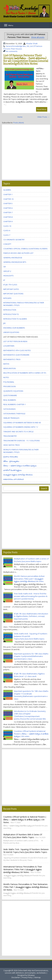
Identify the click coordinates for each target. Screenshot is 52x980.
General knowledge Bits (16, 46)
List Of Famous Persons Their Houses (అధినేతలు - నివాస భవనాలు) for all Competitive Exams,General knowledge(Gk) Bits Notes (26, 60)
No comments (12, 51)
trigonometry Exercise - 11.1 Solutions (22, 441)
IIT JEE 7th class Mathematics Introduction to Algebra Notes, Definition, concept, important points (31, 616)
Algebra (7, 190)
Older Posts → (43, 117)
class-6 (7, 230)
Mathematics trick (12, 359)
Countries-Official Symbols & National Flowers (25, 249)
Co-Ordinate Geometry (14, 240)
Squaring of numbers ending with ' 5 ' (21, 427)
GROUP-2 (7, 271)
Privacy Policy (27, 977)
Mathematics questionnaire (16, 355)
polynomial (9, 382)
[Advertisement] (26, 152)
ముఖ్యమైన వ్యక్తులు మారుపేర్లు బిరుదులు (18, 475)
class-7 (7, 235)
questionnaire (10, 395)
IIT (4, 280)
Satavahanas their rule (14, 414)
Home (20, 117)
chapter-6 (8, 208)
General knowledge (13, 258)
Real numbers (10, 400)
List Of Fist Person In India (15, 341)
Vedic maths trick (12, 445)
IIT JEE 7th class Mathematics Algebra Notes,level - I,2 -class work (29, 675)
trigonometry (10, 436)
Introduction (10, 310)
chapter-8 (8, 217)
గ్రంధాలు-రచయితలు (11, 457)
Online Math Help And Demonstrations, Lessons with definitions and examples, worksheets (27, 972)
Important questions (13, 294)
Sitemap (37, 977)
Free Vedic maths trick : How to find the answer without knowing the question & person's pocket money (31, 596)
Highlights (8, 276)
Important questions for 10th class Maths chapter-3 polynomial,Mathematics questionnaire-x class (31, 656)
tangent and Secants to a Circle (18, 432)
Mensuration (9, 368)
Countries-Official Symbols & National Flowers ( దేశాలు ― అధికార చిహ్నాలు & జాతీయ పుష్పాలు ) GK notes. (31, 734)
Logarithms (9, 346)
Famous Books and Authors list (18, 253)
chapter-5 (8, 203)
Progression (9, 386)
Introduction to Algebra (15, 319)
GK (28, 46)
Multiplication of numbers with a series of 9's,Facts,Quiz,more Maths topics (31, 560)
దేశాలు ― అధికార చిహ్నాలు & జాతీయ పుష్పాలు (20, 466)
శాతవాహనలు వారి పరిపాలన (14, 479)
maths (6, 364)
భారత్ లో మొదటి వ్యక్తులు (12, 470)
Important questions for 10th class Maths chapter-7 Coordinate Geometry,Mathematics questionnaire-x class (31, 695)
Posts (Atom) (19, 123)
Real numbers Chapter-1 (14, 404)
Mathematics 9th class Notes (17, 350)
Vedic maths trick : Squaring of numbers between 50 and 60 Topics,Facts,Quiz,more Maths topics (26, 851)
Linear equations (11, 332)
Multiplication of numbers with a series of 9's (25, 373)
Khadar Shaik (32, 43)
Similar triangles (11, 418)
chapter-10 (8, 199)
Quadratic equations (13, 391)
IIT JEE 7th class (10, 285)
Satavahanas (9, 409)
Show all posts (38, 37)
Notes (6, 377)
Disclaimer (16, 977)
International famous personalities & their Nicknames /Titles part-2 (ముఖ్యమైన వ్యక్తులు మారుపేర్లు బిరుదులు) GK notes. (23, 869)
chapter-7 (8, 212)
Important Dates (11, 289)
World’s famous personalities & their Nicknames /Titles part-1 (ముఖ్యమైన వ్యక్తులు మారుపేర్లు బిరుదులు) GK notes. (29, 579)
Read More (42, 109)
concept (7, 244)
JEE (5, 323)
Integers (7, 298)
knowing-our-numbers (14, 328)
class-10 (7, 226)
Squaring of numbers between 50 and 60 (22, 423)
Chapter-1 (8, 194)
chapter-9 (8, 221)
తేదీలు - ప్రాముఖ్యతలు (11, 461)
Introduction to (11, 314)
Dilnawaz (31, 975)
